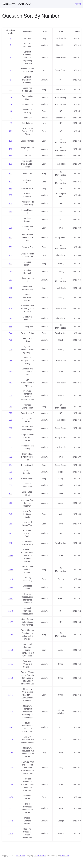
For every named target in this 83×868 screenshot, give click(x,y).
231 (11, 247)
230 (11, 237)
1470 (11, 797)
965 (11, 524)
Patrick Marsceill (40, 856)
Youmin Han (20, 856)
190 (11, 174)
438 (11, 361)
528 (11, 428)
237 (11, 255)
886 (11, 485)
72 (11, 123)
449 (11, 372)
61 (11, 118)
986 (11, 543)
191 (11, 182)
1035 (11, 587)
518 (11, 413)
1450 (11, 650)
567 (11, 447)
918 (11, 503)
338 (11, 327)
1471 (11, 808)
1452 (11, 678)
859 (11, 478)
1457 (11, 727)
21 (11, 89)
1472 (11, 821)
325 (11, 309)
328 (11, 318)
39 (11, 98)
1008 (11, 555)
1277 (11, 622)
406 (11, 349)
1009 (11, 569)
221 (11, 220)
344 (11, 333)
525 (11, 420)
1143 (11, 611)
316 (11, 298)
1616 (11, 833)
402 (11, 340)
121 (11, 131)
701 (11, 457)
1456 (11, 712)
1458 (11, 740)
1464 (11, 752)
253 (11, 272)
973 (11, 533)
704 (11, 465)
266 (11, 288)
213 (11, 212)
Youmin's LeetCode (17, 4)
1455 (11, 695)
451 (11, 383)
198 (11, 188)
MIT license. (65, 856)
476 (11, 406)
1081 (11, 598)
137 (11, 149)
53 (11, 111)
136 (11, 141)
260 (11, 280)
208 (11, 203)
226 (11, 228)
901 (11, 493)
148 (11, 156)
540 (11, 438)
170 (11, 164)
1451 (11, 664)
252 (11, 263)
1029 (11, 579)
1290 (11, 635)
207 (11, 195)
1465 (11, 768)
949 (11, 514)
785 (11, 472)
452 (11, 395)
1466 (11, 785)
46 (11, 104)
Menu (78, 4)
